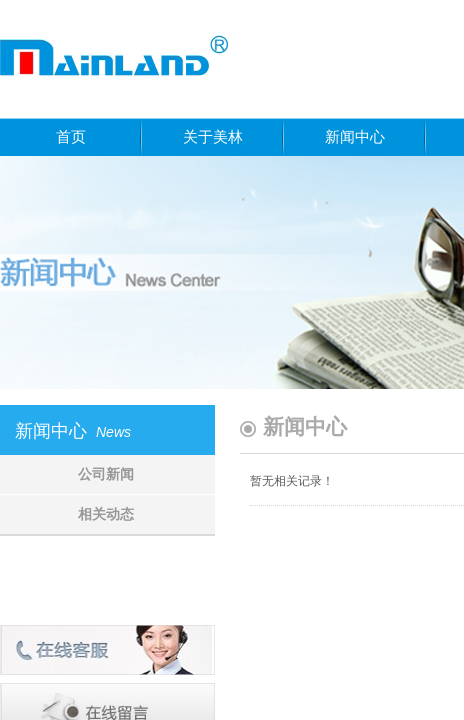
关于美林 (213, 136)
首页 (71, 136)
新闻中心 (355, 136)
